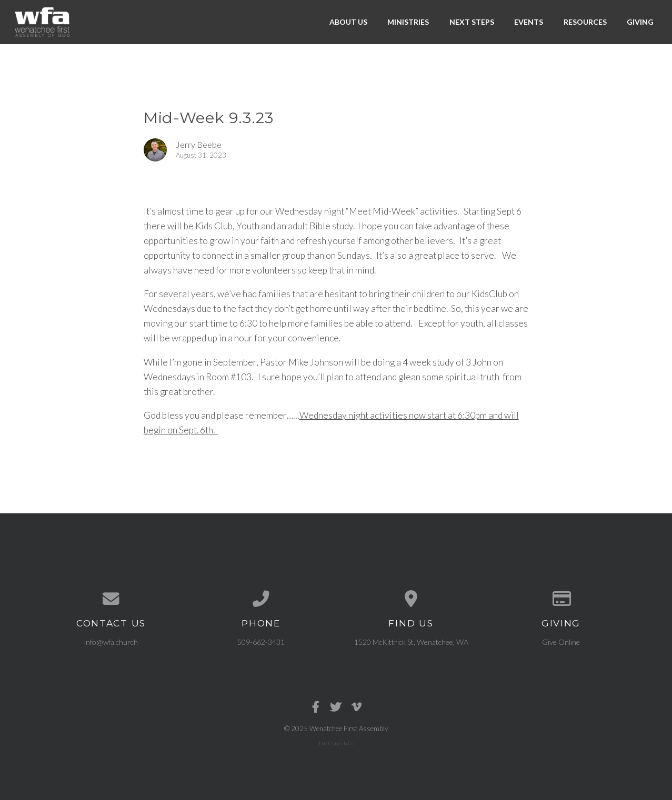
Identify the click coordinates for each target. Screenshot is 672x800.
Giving (640, 22)
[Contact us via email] (111, 599)
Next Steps (472, 22)
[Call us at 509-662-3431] (261, 599)
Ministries (408, 22)
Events (529, 22)
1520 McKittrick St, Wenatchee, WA (411, 642)
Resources (585, 22)
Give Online (561, 642)
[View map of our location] (411, 599)
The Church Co (336, 743)
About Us (348, 22)
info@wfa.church (111, 642)
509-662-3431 (261, 642)
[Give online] (561, 599)
